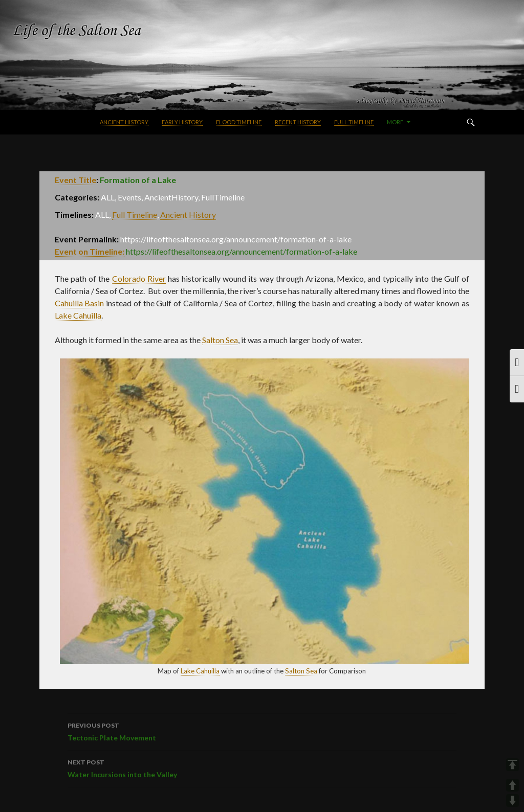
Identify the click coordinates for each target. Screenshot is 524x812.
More (395, 122)
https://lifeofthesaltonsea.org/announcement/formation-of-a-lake (242, 251)
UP (512, 785)
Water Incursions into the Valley (262, 768)
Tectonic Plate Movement (262, 731)
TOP (512, 765)
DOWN (512, 800)
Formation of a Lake (138, 180)
